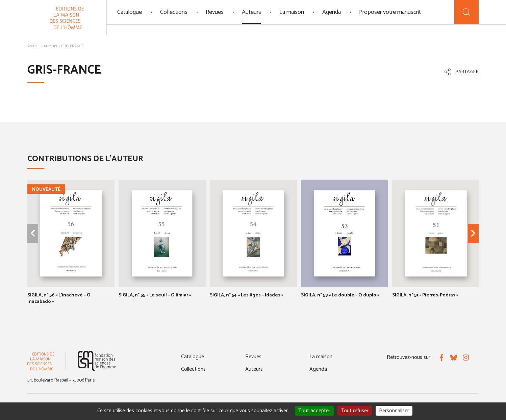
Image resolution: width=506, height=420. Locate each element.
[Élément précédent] (33, 233)
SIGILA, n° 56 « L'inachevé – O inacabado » (59, 299)
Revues (215, 12)
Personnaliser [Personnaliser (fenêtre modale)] (394, 411)
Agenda (332, 12)
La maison (292, 12)
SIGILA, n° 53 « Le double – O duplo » (340, 296)
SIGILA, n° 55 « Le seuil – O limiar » (155, 296)
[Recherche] (466, 12)
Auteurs (251, 12)
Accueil (33, 46)
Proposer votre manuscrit (390, 12)
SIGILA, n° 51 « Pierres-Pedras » (425, 296)
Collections (174, 12)
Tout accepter (314, 411)
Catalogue (130, 12)
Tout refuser (355, 411)
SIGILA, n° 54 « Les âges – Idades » (247, 296)
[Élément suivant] (473, 233)
